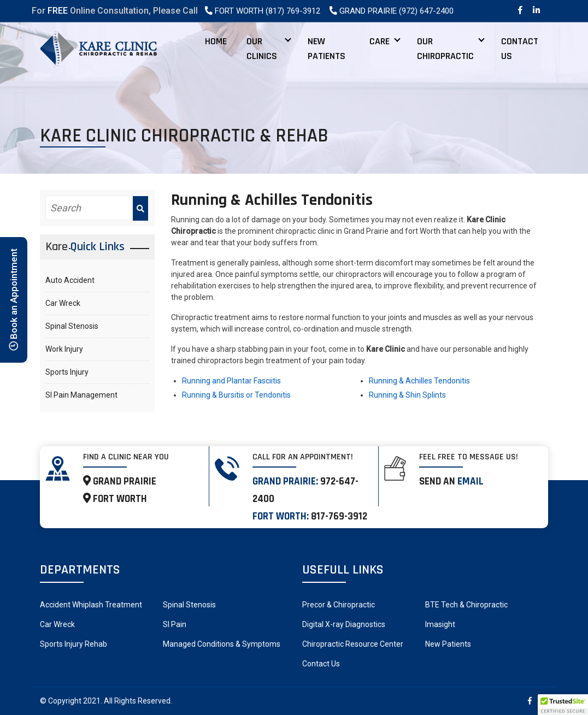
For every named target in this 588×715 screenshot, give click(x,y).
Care (380, 41)
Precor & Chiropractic (339, 605)
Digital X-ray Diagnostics (344, 624)
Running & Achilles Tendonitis (419, 381)
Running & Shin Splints (407, 395)
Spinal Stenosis (72, 326)
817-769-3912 (339, 516)
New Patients (327, 49)
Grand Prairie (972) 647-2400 (391, 11)
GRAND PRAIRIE (120, 481)
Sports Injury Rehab (73, 644)
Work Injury (64, 349)
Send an (451, 481)
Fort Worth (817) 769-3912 (262, 11)
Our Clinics (262, 49)
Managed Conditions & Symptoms (222, 644)
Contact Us (520, 49)
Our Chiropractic (445, 49)
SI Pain (175, 624)
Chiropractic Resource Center (353, 644)
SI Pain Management (81, 395)
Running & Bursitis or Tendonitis (236, 395)
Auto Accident (70, 280)
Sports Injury (67, 372)
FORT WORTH (115, 499)
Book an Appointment (14, 300)
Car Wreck (63, 303)
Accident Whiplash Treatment (91, 605)
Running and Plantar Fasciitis (231, 381)
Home (216, 41)
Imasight (440, 624)
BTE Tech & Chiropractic (466, 605)
